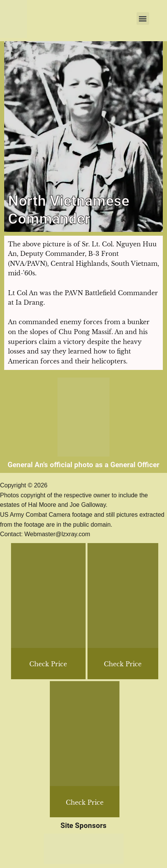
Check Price (123, 664)
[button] (143, 18)
